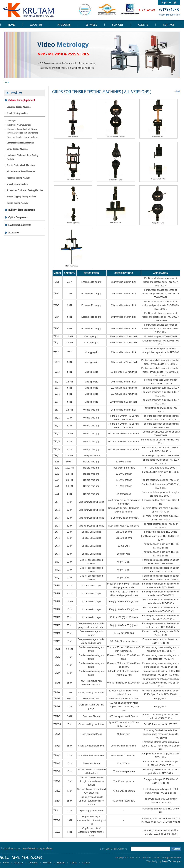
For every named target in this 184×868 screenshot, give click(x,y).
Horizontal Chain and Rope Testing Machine (22, 157)
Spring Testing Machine (17, 149)
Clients (143, 25)
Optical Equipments (18, 217)
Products (64, 25)
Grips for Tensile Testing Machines (23, 137)
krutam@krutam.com (169, 14)
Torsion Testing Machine (17, 203)
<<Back (177, 91)
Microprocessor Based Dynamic (21, 171)
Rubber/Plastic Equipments (22, 210)
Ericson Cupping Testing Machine (21, 197)
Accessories (14, 233)
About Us (36, 25)
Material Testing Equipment (22, 100)
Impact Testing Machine (17, 184)
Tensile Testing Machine (17, 113)
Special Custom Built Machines (21, 165)
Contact (169, 25)
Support (118, 25)
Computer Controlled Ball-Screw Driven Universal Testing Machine (23, 131)
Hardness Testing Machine (19, 178)
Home (12, 25)
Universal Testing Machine (19, 107)
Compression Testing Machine (20, 143)
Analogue (12, 121)
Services (91, 25)
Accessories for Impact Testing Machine (25, 190)
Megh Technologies (172, 861)
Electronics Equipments (20, 225)
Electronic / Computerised (19, 125)
